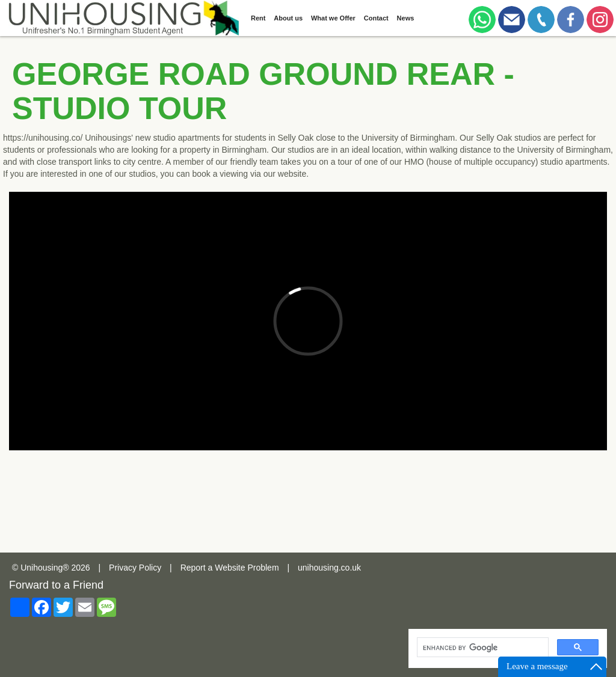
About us (288, 18)
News (406, 18)
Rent (258, 18)
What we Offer (333, 18)
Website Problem (247, 568)
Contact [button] (376, 18)
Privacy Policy (135, 568)
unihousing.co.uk (329, 568)
